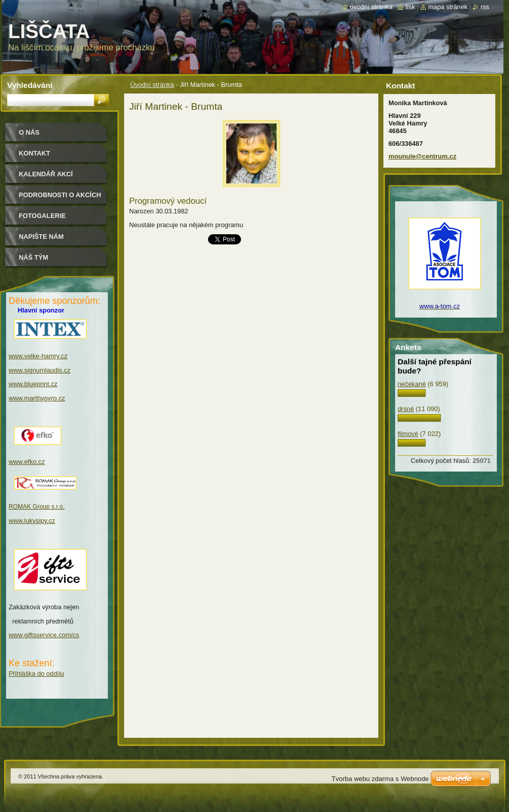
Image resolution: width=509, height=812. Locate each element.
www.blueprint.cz (33, 384)
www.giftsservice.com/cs (44, 635)
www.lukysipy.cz (32, 521)
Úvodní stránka (152, 85)
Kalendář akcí (46, 174)
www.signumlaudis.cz (40, 370)
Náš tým (34, 257)
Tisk (410, 7)
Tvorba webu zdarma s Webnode (380, 779)
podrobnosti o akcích (60, 195)
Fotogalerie (42, 216)
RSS (485, 7)
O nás (29, 132)
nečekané (412, 384)
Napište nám (41, 237)
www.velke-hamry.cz (38, 356)
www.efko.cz (27, 462)
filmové (408, 434)
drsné (406, 409)
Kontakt (35, 153)
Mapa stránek (448, 7)
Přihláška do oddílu (36, 674)
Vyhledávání (30, 85)
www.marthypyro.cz (37, 398)
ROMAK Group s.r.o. (37, 507)
